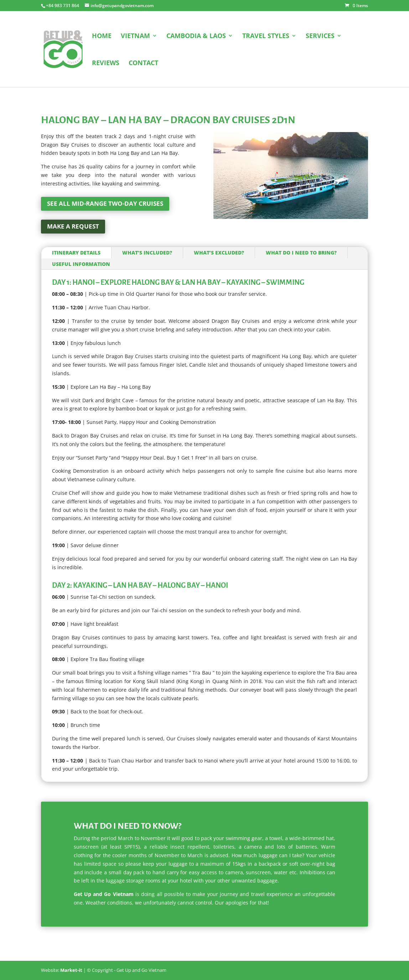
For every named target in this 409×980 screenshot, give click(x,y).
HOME (102, 36)
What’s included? (147, 253)
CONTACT (143, 64)
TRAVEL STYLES (266, 36)
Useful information (81, 264)
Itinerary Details (76, 253)
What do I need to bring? (301, 253)
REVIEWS (106, 64)
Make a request (73, 226)
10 (315, 205)
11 (321, 205)
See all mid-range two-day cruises (105, 203)
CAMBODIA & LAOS (196, 36)
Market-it (71, 970)
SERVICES (320, 36)
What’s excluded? (219, 253)
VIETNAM (135, 36)
